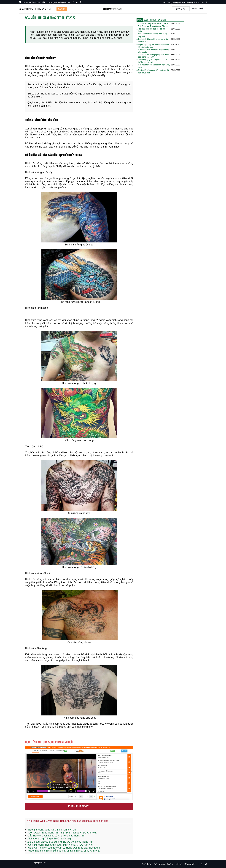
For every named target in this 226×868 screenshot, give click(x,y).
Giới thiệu (147, 864)
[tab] (140, 20)
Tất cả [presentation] (140, 20)
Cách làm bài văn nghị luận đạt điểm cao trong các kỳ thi (153, 56)
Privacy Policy (193, 2)
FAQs (170, 864)
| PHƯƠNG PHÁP (44, 9)
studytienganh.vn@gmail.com (57, 2)
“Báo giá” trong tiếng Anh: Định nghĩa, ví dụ (52, 830)
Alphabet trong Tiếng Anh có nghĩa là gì (49, 839)
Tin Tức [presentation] (153, 20)
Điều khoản (159, 864)
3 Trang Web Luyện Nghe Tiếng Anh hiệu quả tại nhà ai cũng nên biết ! (68, 821)
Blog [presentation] (146, 20)
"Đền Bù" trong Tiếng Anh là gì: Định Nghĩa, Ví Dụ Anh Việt (60, 845)
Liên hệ (204, 2)
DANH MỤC (26, 9)
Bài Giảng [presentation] (162, 20)
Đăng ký (181, 9)
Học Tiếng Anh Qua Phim (174, 2)
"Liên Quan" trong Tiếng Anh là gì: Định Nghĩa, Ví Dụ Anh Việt (62, 833)
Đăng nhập (198, 9)
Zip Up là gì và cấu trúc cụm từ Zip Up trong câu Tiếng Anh (60, 842)
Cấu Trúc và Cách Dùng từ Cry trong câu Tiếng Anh (56, 836)
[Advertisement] (160, 127)
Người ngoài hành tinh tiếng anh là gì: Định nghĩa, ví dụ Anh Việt (63, 851)
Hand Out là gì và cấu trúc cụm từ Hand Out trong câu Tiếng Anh (64, 848)
